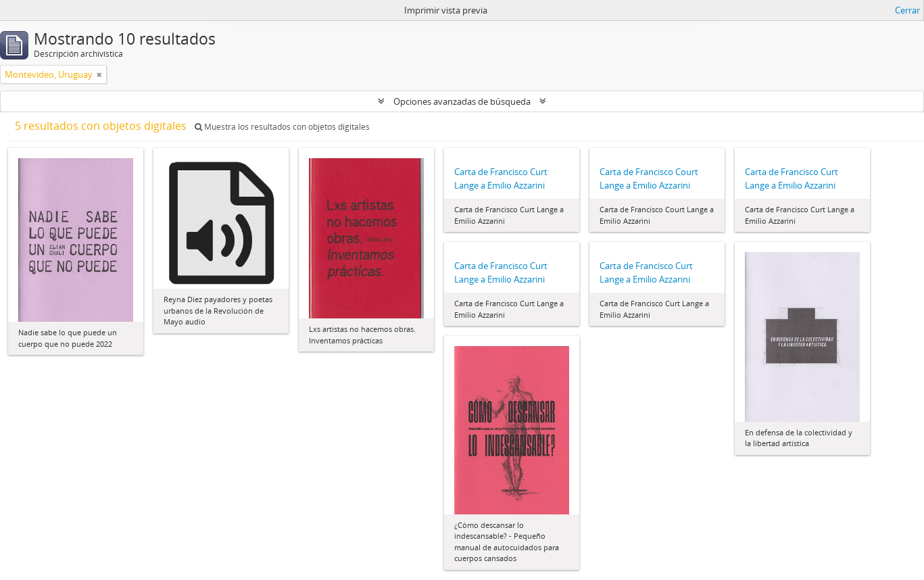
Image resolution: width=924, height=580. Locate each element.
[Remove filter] (99, 74)
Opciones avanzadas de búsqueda (462, 101)
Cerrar (907, 10)
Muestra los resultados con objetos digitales (282, 127)
